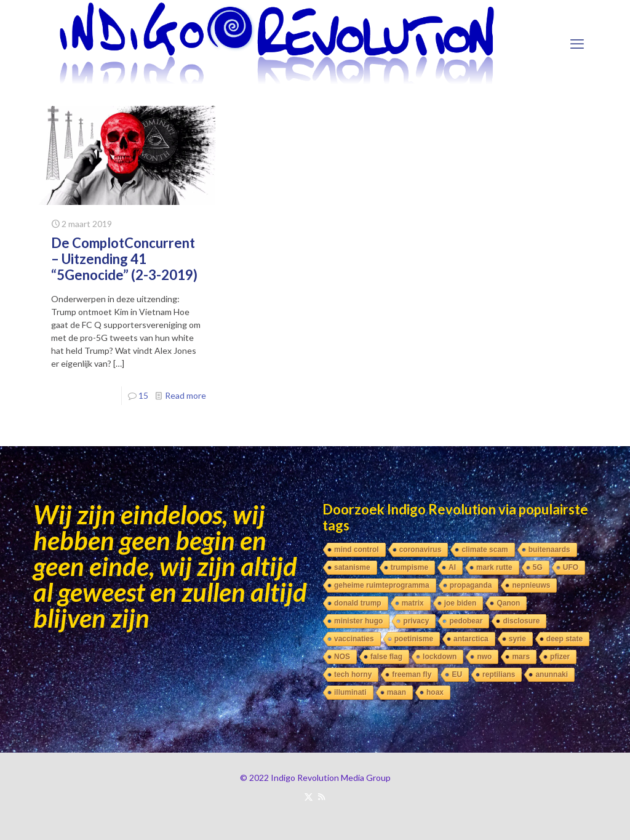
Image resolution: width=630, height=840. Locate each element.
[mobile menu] (577, 44)
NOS (342, 657)
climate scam (484, 550)
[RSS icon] (321, 796)
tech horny (353, 674)
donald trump (358, 603)
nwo (484, 657)
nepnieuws (531, 585)
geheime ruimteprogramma (382, 585)
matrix (413, 603)
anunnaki (552, 674)
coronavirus (421, 550)
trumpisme (409, 567)
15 (143, 395)
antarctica (471, 639)
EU (457, 674)
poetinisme (414, 639)
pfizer (560, 657)
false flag (386, 657)
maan (397, 692)
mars (521, 657)
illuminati (350, 692)
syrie (517, 639)
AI (452, 567)
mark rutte (494, 567)
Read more (185, 395)
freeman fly (412, 674)
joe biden (461, 603)
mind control (357, 550)
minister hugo (358, 621)
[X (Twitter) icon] (309, 796)
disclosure (521, 621)
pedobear (466, 621)
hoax (435, 692)
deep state (564, 639)
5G (538, 567)
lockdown (440, 657)
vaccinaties (354, 639)
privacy (416, 621)
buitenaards (549, 550)
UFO (571, 567)
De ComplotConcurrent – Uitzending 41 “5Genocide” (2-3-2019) (124, 259)
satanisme (352, 567)
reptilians (499, 674)
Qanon (508, 603)
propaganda (471, 585)
